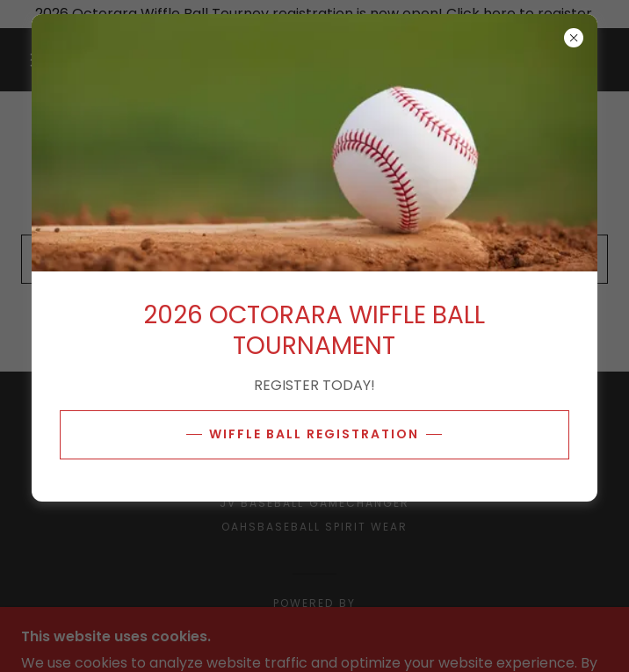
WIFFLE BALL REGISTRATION (314, 434)
